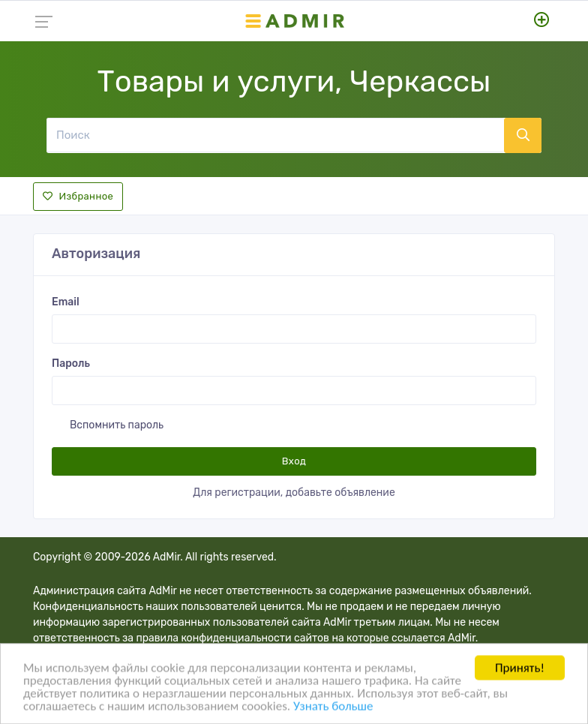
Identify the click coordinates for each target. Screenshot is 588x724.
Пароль (71, 364)
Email (66, 302)
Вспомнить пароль (117, 425)
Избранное (78, 196)
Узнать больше (333, 707)
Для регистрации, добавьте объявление (294, 493)
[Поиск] (275, 135)
